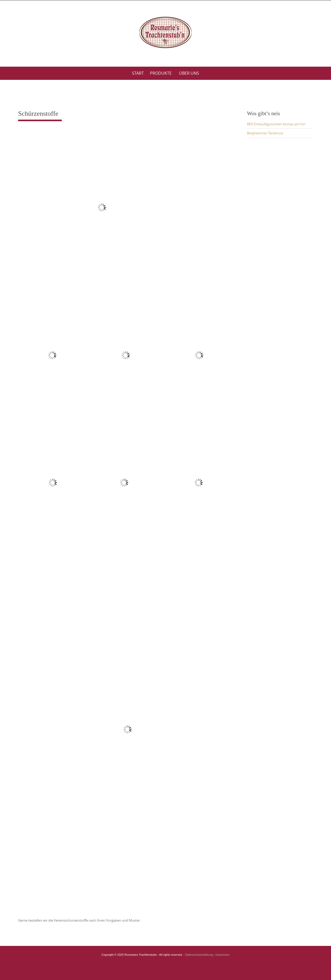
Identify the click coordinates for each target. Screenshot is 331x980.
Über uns (189, 73)
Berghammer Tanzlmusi (265, 133)
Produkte (161, 73)
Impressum (222, 955)
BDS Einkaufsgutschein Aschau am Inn (276, 124)
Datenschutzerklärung (199, 955)
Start (138, 73)
